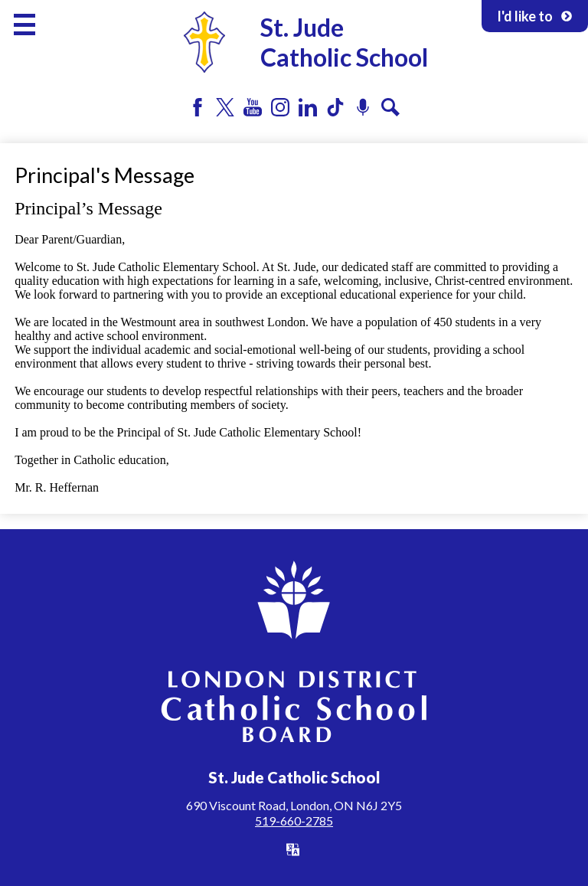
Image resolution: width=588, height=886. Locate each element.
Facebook (198, 107)
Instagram (280, 107)
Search (390, 107)
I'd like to (535, 16)
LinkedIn (308, 107)
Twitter (225, 107)
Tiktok (335, 107)
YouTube (253, 107)
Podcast (363, 107)
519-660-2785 (294, 821)
